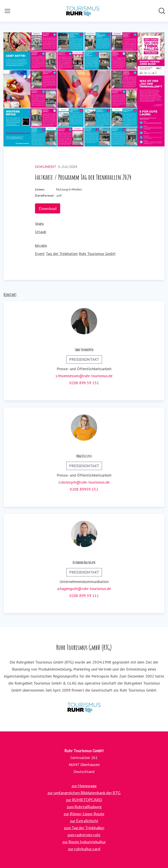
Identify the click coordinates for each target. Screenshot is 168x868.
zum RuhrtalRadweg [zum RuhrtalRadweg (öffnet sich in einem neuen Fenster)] (84, 807)
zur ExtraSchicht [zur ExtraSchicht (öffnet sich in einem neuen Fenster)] (84, 821)
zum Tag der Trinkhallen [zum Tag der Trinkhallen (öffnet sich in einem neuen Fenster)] (84, 828)
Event (40, 254)
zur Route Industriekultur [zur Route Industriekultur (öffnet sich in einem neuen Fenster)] (84, 842)
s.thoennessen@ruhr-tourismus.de (84, 376)
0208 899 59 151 (84, 383)
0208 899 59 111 (84, 596)
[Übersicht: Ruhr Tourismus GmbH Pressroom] (83, 11)
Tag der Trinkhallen (62, 254)
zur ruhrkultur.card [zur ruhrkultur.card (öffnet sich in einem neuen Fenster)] (84, 849)
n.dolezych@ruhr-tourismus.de (84, 482)
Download (48, 208)
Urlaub (41, 232)
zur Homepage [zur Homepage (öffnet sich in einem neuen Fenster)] (84, 786)
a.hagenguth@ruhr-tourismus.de (84, 589)
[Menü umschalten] (7, 11)
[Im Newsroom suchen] (162, 11)
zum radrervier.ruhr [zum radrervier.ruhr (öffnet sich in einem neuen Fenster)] (84, 835)
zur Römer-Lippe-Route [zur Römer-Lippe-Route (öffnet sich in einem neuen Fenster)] (84, 814)
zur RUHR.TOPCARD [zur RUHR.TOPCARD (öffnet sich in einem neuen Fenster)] (84, 800)
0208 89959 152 (84, 489)
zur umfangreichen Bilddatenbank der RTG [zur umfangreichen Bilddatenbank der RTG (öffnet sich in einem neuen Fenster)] (84, 793)
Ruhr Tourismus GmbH (97, 254)
